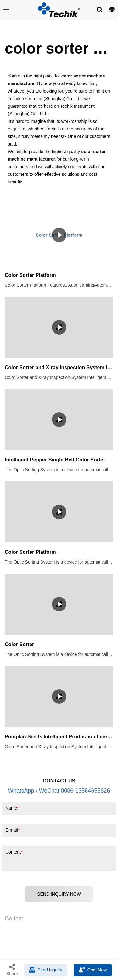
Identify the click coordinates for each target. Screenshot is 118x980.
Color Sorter (19, 644)
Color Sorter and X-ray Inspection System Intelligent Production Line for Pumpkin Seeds (59, 367)
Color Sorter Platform (30, 275)
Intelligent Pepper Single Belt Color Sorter (55, 460)
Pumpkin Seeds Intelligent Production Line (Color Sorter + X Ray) (59, 737)
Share (12, 970)
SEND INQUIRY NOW (59, 894)
